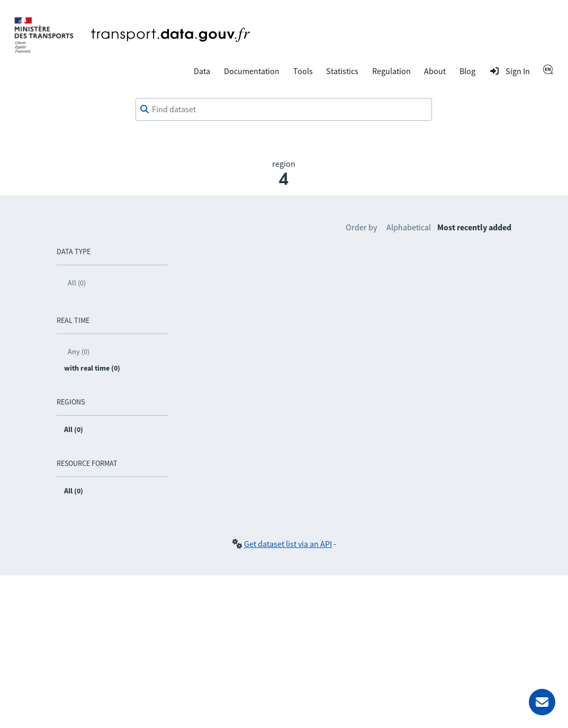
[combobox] (284, 110)
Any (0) (79, 352)
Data (202, 71)
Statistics (342, 71)
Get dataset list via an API (288, 544)
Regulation (391, 71)
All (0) (77, 283)
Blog (467, 71)
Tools (303, 71)
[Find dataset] (284, 110)
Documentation (252, 71)
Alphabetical (409, 227)
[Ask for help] (542, 702)
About (435, 71)
